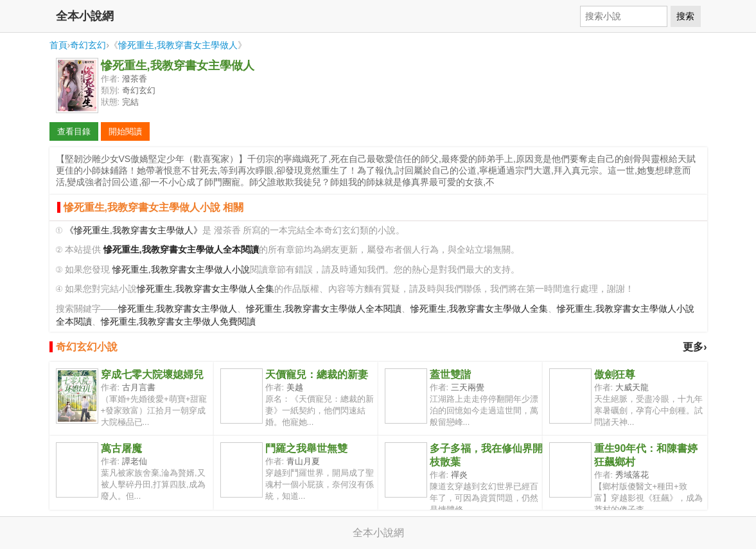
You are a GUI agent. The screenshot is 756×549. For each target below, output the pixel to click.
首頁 (58, 45)
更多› (695, 347)
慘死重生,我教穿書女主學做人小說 (181, 270)
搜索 (685, 16)
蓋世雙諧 (450, 374)
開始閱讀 (125, 131)
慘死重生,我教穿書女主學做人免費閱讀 (179, 322)
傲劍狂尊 (615, 374)
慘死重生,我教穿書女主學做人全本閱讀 (324, 309)
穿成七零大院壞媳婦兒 (152, 374)
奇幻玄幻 (88, 45)
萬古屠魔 (121, 448)
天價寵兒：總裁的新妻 (317, 374)
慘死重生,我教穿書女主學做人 (178, 45)
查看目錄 (74, 131)
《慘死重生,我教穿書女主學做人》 (134, 230)
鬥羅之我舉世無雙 (306, 448)
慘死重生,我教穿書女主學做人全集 (206, 289)
